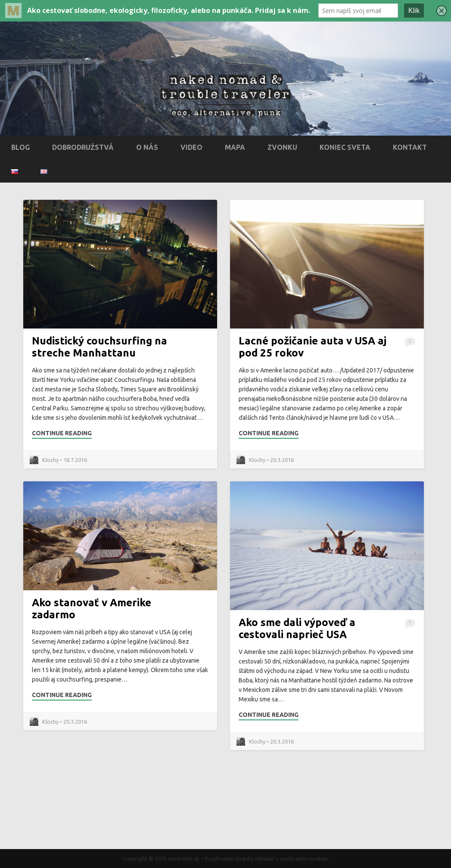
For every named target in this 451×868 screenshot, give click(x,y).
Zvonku (282, 147)
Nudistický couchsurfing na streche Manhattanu (100, 347)
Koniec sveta (345, 147)
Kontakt (410, 147)
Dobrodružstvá (83, 147)
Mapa (235, 147)
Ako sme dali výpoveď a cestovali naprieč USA (297, 628)
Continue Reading (62, 433)
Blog (20, 147)
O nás (147, 147)
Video (191, 147)
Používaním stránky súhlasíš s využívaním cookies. (267, 859)
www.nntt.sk (184, 859)
